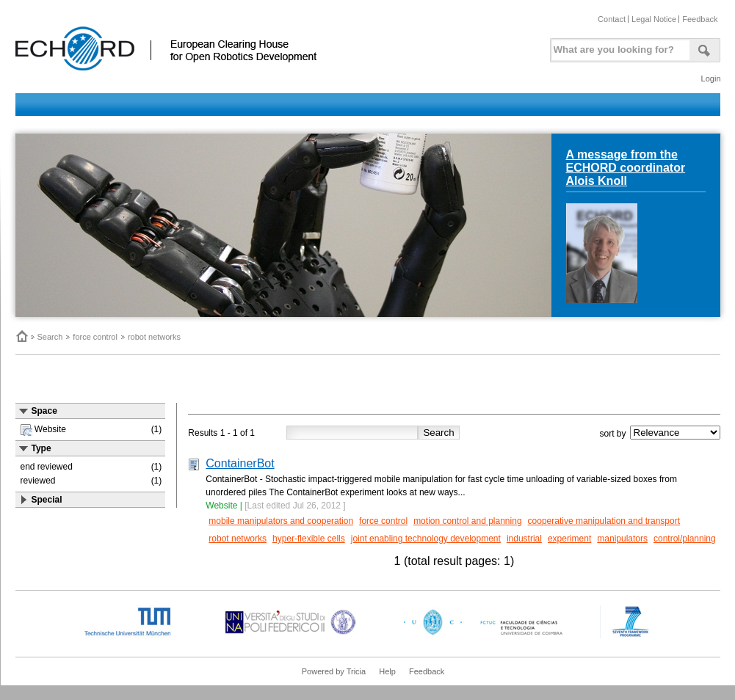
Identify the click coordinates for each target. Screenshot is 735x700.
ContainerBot (240, 463)
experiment (569, 539)
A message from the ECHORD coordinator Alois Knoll (626, 168)
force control (95, 337)
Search (50, 337)
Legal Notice (654, 19)
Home (21, 336)
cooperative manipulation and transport (604, 521)
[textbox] (618, 47)
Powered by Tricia (334, 671)
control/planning (685, 539)
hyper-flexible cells (309, 539)
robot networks (154, 337)
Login (711, 79)
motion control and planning (467, 521)
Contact (612, 19)
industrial (524, 539)
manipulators (622, 539)
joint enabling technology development (426, 539)
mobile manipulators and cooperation (281, 521)
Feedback (700, 19)
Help (387, 671)
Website (221, 506)
